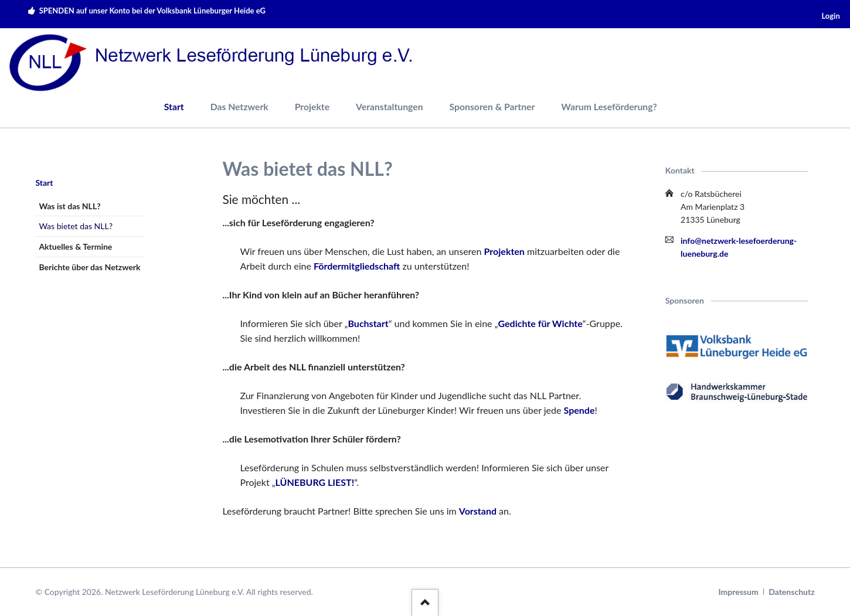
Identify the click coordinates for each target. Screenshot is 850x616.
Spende (579, 410)
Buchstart (368, 323)
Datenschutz (791, 592)
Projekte (312, 106)
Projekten (504, 251)
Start (174, 106)
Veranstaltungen (390, 106)
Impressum (739, 592)
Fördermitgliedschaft (357, 266)
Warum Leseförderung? (609, 106)
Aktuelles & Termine (75, 246)
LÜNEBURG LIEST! (315, 482)
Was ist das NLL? (69, 206)
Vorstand (478, 511)
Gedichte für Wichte (540, 323)
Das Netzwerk (239, 106)
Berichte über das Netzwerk (89, 267)
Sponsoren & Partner (492, 106)
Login (830, 16)
